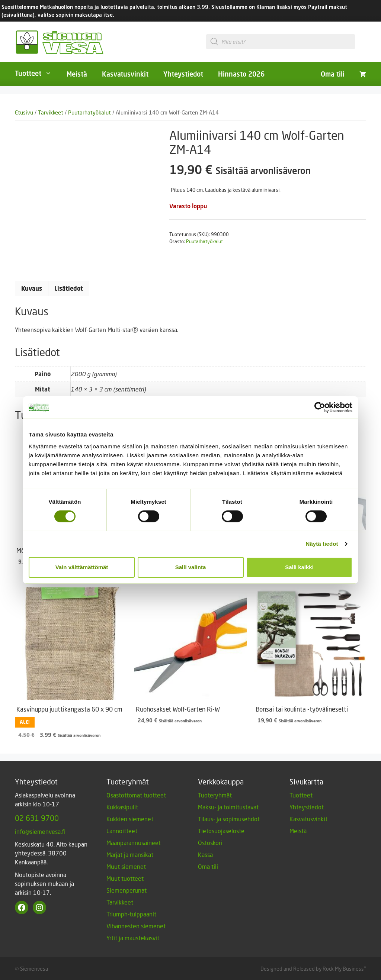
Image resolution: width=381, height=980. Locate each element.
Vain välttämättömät (82, 567)
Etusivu (24, 112)
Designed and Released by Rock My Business (312, 969)
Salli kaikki (299, 567)
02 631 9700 (37, 818)
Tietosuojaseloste (221, 831)
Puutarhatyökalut (89, 112)
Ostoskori (210, 843)
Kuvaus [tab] (32, 288)
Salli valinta (191, 567)
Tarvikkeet (51, 112)
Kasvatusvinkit (125, 74)
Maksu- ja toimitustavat (228, 807)
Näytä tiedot (322, 544)
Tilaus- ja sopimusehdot (229, 819)
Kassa (205, 855)
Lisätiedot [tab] (69, 288)
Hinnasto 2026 (241, 74)
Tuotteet (37, 73)
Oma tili (333, 74)
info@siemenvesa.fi (40, 831)
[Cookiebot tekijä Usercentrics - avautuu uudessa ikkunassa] (320, 407)
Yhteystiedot (183, 74)
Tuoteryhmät (215, 795)
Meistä (77, 74)
